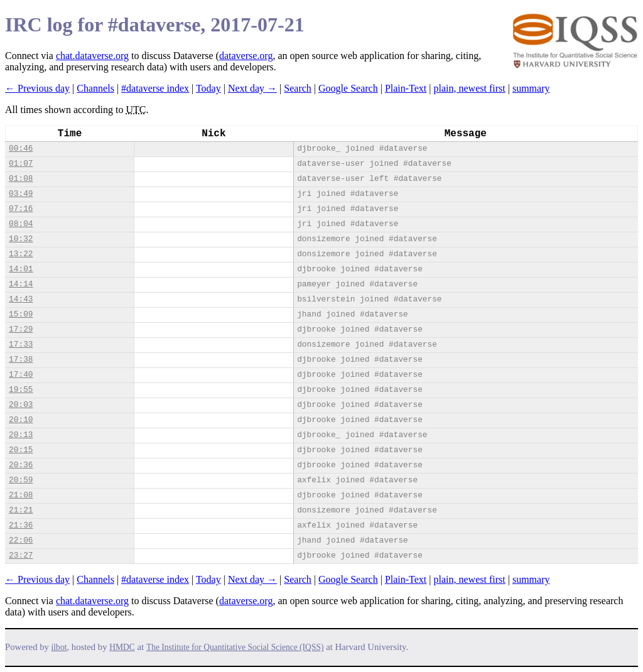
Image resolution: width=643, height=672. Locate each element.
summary (531, 88)
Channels (95, 88)
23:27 (21, 555)
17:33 (21, 344)
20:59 (21, 480)
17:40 (21, 375)
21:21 (21, 510)
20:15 (21, 450)
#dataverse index (155, 88)
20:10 (21, 420)
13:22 (21, 254)
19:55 (21, 390)
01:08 (21, 179)
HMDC (122, 647)
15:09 (21, 314)
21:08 (21, 495)
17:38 (21, 360)
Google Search (348, 88)
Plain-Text (406, 88)
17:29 (21, 329)
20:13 (21, 435)
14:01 (21, 269)
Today (208, 88)
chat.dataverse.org (92, 56)
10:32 (21, 239)
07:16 (21, 209)
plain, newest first (470, 88)
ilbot (59, 647)
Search (298, 88)
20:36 (21, 465)
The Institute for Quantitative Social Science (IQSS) (235, 647)
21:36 (21, 525)
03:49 (21, 194)
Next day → (252, 88)
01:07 (21, 164)
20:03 (21, 405)
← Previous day (37, 88)
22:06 (21, 540)
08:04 (21, 224)
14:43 (21, 299)
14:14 (21, 284)
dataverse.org (246, 56)
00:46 (21, 149)
